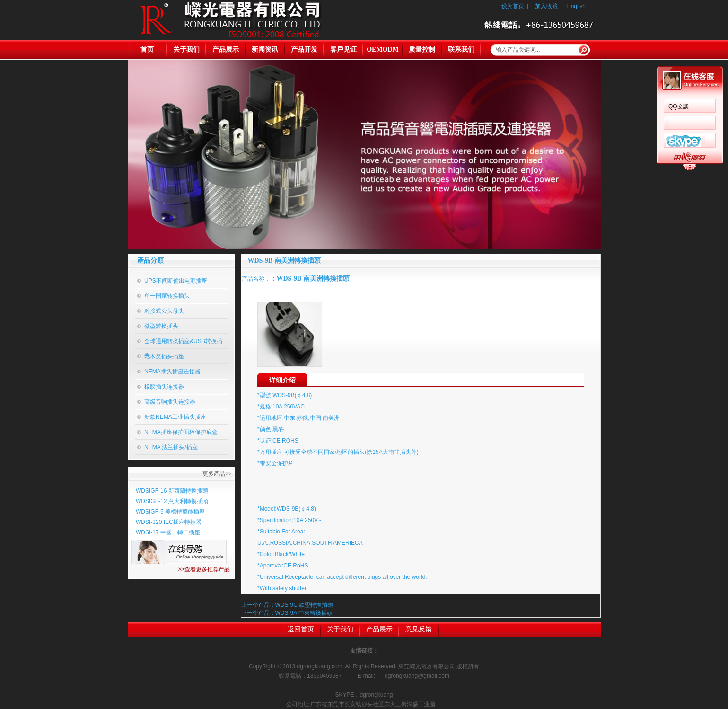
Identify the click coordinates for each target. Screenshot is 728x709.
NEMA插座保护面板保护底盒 (181, 432)
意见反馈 (419, 629)
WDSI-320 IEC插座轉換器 (169, 522)
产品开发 (304, 49)
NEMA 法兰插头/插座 (171, 447)
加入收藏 (546, 6)
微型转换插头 (161, 326)
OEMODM (383, 49)
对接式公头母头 (164, 311)
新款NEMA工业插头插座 (175, 417)
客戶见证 (343, 49)
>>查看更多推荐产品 (204, 569)
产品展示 (226, 49)
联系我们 (461, 49)
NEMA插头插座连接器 (172, 372)
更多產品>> (217, 474)
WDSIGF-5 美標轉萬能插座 (170, 512)
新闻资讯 (265, 49)
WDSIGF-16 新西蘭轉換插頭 (172, 491)
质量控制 (422, 49)
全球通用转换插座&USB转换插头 (183, 344)
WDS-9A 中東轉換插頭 (304, 613)
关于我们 (186, 49)
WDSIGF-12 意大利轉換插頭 (172, 501)
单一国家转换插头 (167, 296)
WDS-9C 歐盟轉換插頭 (304, 605)
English (576, 6)
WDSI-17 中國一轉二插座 (168, 532)
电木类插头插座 (164, 356)
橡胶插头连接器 (164, 387)
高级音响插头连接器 (170, 402)
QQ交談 (679, 106)
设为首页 (513, 6)
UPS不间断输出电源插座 (176, 281)
